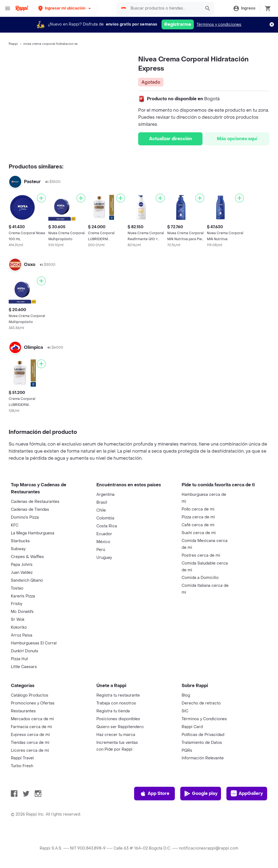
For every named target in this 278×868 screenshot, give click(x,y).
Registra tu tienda (113, 711)
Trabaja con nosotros (116, 703)
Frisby (17, 604)
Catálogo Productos (30, 695)
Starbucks (20, 541)
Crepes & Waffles (27, 557)
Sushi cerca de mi (199, 533)
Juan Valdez (22, 573)
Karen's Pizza (23, 596)
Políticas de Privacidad (203, 735)
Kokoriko (19, 627)
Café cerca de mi (198, 525)
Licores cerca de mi (30, 751)
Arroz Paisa (22, 635)
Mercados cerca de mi (32, 719)
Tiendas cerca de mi (30, 743)
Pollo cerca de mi (198, 509)
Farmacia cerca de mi (31, 727)
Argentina (105, 495)
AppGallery (247, 794)
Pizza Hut (19, 659)
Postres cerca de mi (201, 555)
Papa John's (22, 565)
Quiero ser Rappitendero (120, 727)
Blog (186, 695)
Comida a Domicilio (200, 578)
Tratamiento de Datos (202, 743)
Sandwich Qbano (27, 580)
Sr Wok (18, 620)
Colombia (105, 518)
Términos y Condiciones (204, 719)
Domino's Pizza (25, 517)
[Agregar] (41, 198)
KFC (15, 525)
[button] (65, 8)
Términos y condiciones (219, 25)
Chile (101, 510)
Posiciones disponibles (118, 719)
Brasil (102, 502)
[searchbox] (164, 8)
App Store (155, 794)
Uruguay (104, 558)
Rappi (13, 44)
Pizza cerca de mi (198, 517)
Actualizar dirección (170, 139)
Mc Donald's (22, 612)
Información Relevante (203, 758)
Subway (18, 549)
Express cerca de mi (30, 735)
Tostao (17, 588)
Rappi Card (192, 727)
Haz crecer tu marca (116, 735)
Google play (201, 794)
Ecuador (104, 534)
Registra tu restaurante (118, 695)
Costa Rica (107, 526)
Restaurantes (23, 711)
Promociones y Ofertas (33, 703)
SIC (185, 711)
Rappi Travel (22, 758)
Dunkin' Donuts (25, 651)
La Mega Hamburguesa (33, 533)
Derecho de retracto (201, 703)
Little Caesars (24, 667)
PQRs (187, 751)
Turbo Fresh (22, 766)
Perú (101, 550)
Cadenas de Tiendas (30, 510)
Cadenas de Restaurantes (35, 502)
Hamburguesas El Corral (34, 643)
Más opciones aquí (237, 139)
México (103, 542)
